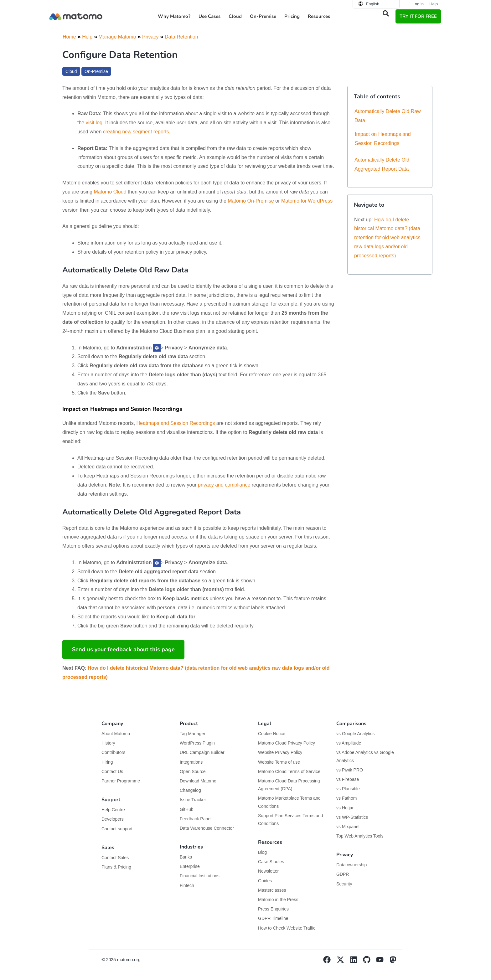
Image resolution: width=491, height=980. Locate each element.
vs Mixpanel (348, 827)
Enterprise (190, 866)
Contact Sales (115, 858)
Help (434, 4)
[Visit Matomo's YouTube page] (383, 962)
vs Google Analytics (355, 734)
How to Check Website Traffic (287, 928)
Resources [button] (319, 16)
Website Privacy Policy (280, 752)
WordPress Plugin (197, 743)
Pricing (292, 16)
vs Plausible (348, 789)
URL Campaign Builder (202, 752)
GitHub (187, 809)
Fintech (187, 885)
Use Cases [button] (209, 16)
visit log (94, 123)
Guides (265, 881)
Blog (262, 852)
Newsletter (268, 871)
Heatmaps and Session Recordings (176, 423)
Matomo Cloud (110, 192)
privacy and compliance (224, 485)
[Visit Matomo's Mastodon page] (396, 962)
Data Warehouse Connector (207, 828)
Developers (113, 819)
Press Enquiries (273, 909)
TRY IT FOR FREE (418, 16)
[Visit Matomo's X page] (343, 962)
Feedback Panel (196, 819)
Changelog (190, 790)
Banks (186, 857)
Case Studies (271, 862)
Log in (418, 4)
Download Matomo (198, 781)
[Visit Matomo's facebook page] (330, 962)
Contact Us (112, 771)
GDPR (343, 874)
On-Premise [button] (263, 16)
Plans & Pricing (116, 867)
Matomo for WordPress (307, 201)
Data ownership (351, 865)
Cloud (235, 16)
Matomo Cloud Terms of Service (289, 771)
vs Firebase (348, 779)
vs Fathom (346, 798)
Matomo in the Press (278, 900)
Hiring (107, 762)
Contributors (113, 752)
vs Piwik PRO (350, 770)
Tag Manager (193, 734)
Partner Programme (121, 781)
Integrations (191, 762)
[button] (386, 13)
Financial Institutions (200, 876)
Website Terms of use (279, 762)
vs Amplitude (349, 743)
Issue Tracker (193, 800)
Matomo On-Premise (251, 201)
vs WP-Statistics (352, 817)
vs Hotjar (345, 808)
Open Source (193, 771)
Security (344, 884)
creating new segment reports (136, 132)
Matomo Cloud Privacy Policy (287, 743)
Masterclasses (272, 890)
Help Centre (113, 810)
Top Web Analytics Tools (360, 836)
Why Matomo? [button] (174, 16)
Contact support (117, 829)
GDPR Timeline (273, 918)
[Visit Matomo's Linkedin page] (356, 962)
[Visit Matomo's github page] (370, 962)
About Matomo (116, 734)
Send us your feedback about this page (123, 649)
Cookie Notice (272, 734)
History (108, 743)
